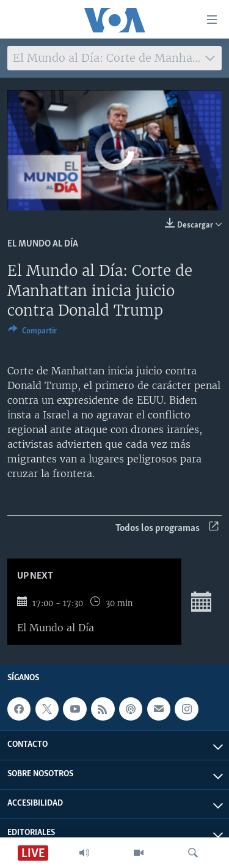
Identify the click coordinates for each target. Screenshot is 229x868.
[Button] (32, 333)
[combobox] (114, 58)
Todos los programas (167, 528)
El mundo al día (43, 244)
